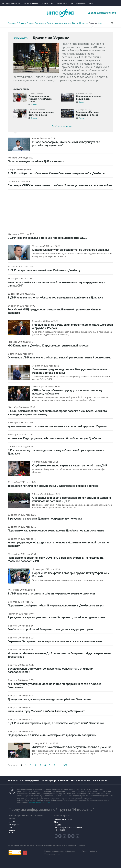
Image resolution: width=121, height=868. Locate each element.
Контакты (13, 780)
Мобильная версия (11, 3)
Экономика (40, 23)
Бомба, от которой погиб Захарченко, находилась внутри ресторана (50, 630)
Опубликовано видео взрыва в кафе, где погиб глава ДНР (70, 466)
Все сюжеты (21, 38)
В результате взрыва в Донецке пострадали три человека (45, 519)
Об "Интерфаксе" (31, 3)
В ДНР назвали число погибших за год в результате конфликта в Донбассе (55, 298)
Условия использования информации (60, 851)
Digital (75, 23)
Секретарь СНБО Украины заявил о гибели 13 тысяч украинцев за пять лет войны (60, 185)
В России (21, 23)
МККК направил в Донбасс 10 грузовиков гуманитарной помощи (48, 346)
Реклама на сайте (80, 780)
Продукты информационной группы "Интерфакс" (51, 810)
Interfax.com (47, 3)
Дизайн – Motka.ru (89, 851)
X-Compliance (14, 825)
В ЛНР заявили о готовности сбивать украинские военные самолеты (51, 594)
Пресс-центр (49, 780)
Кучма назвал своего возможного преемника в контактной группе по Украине (57, 426)
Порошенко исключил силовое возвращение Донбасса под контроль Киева (56, 531)
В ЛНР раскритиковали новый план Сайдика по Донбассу (44, 270)
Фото (100, 23)
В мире (30, 23)
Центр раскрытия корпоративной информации (68, 829)
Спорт (50, 23)
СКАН (57, 822)
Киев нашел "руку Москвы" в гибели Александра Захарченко (46, 711)
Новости (83, 23)
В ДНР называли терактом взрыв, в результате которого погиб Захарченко (56, 723)
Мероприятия (100, 780)
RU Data (57, 825)
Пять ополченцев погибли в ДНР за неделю (36, 162)
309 (65, 765)
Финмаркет (81, 3)
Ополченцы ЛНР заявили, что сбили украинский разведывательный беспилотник (59, 358)
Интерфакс (60, 13)
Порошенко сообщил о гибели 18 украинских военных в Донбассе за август (56, 606)
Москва (67, 23)
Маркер (12, 830)
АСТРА (12, 833)
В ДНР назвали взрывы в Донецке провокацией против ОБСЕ (47, 238)
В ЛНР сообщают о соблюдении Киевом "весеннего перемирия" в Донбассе (56, 174)
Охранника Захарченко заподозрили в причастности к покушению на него (55, 642)
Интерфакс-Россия (64, 3)
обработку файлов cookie (40, 802)
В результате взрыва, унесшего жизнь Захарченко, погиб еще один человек (56, 618)
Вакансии (63, 780)
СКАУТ (12, 827)
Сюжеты (93, 23)
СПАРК (12, 822)
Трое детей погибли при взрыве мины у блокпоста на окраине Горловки (53, 486)
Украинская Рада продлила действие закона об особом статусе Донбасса (54, 438)
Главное (12, 23)
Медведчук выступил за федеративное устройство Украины (70, 250)
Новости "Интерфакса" (63, 819)
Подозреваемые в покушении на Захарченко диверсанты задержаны (52, 735)
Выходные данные (52, 854)
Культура (58, 23)
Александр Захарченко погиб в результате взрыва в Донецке (72, 747)
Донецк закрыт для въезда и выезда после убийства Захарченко (49, 699)
